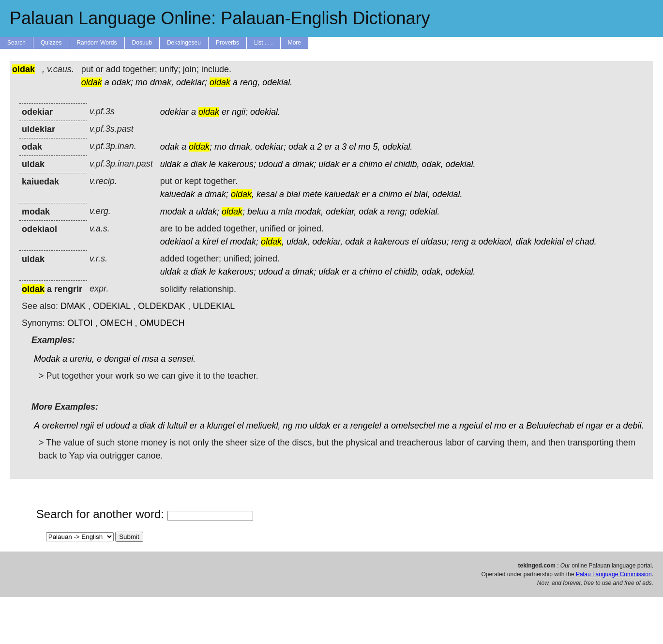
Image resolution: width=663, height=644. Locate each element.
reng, (250, 82)
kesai (267, 194)
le (212, 164)
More (294, 43)
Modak (47, 359)
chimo (371, 164)
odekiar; (192, 82)
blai (293, 194)
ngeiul (471, 426)
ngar (594, 426)
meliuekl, (264, 426)
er (226, 112)
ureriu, (82, 359)
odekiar (174, 112)
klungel (220, 426)
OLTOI (80, 323)
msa (150, 359)
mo (142, 82)
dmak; (304, 164)
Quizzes (51, 43)
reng (460, 242)
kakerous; (237, 164)
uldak (171, 164)
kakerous (391, 242)
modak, (309, 212)
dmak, (162, 82)
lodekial (549, 242)
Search (16, 43)
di (161, 426)
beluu (258, 212)
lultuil (177, 426)
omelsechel (413, 426)
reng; (397, 212)
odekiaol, (496, 242)
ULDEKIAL (214, 306)
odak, (432, 164)
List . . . (264, 43)
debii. (633, 426)
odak (170, 147)
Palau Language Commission (614, 574)
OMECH (116, 323)
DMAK (73, 306)
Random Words (97, 43)
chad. (586, 242)
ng (288, 426)
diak (199, 164)
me (444, 426)
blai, (422, 194)
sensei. (182, 359)
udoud (271, 164)
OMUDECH (162, 323)
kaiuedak (178, 194)
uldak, (298, 242)
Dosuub (142, 43)
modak (173, 212)
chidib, (407, 164)
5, (376, 147)
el (352, 147)
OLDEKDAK (162, 306)
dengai (117, 359)
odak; (122, 82)
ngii (87, 426)
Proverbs (227, 43)
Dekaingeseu (184, 43)
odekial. (277, 82)
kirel (210, 242)
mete (312, 194)
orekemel (60, 426)
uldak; (208, 212)
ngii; (240, 112)
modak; (244, 242)
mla (285, 212)
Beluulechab (550, 426)
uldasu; (435, 242)
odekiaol (176, 242)
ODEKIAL (112, 306)
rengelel (366, 426)
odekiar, (341, 212)
